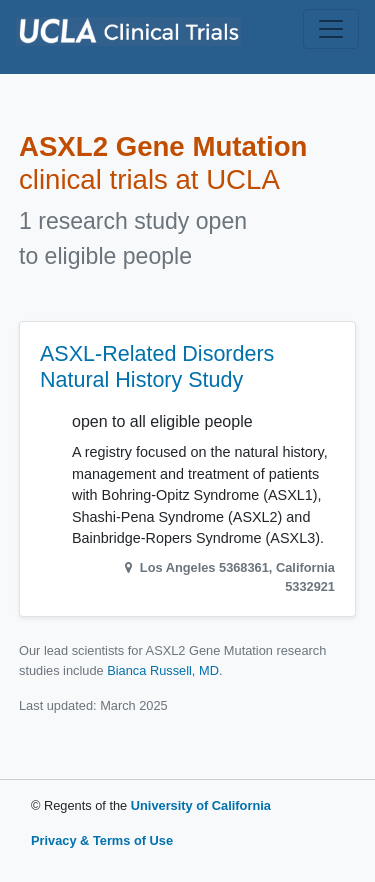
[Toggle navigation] (331, 29)
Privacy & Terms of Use (102, 840)
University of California (201, 805)
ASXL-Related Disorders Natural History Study (157, 367)
